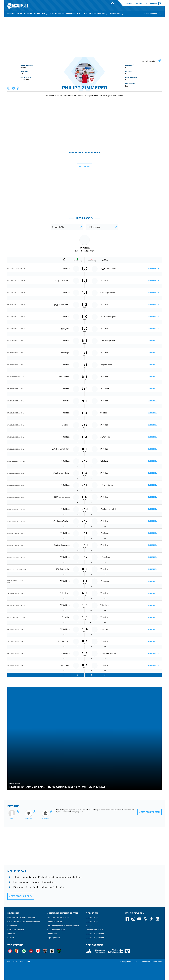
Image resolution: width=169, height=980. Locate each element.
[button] (9, 88)
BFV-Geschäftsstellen (56, 930)
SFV (9, 962)
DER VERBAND (117, 14)
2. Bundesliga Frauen (95, 938)
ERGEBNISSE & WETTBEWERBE (20, 14)
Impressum (157, 962)
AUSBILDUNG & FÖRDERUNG (95, 14)
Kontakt (11, 938)
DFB (15, 962)
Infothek (139, 4)
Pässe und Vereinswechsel (58, 918)
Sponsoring (12, 926)
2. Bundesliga (92, 922)
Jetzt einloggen (151, 4)
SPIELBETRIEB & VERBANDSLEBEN (65, 14)
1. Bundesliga (92, 918)
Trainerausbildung (54, 922)
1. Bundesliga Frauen (95, 934)
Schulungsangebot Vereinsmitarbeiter (63, 926)
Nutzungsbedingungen (129, 962)
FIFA (28, 962)
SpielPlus (129, 4)
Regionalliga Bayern (95, 930)
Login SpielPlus (53, 938)
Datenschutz (145, 962)
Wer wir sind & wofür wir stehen (21, 918)
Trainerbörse (52, 934)
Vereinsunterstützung (16, 930)
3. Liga (89, 926)
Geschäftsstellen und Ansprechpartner (24, 922)
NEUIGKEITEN (41, 14)
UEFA (22, 962)
